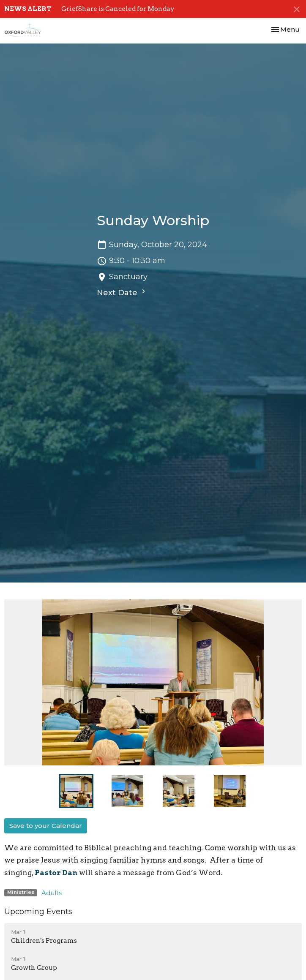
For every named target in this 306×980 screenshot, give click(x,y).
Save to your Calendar (46, 826)
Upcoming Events (38, 912)
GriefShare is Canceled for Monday (118, 9)
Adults (52, 893)
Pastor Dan (56, 873)
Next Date (122, 292)
